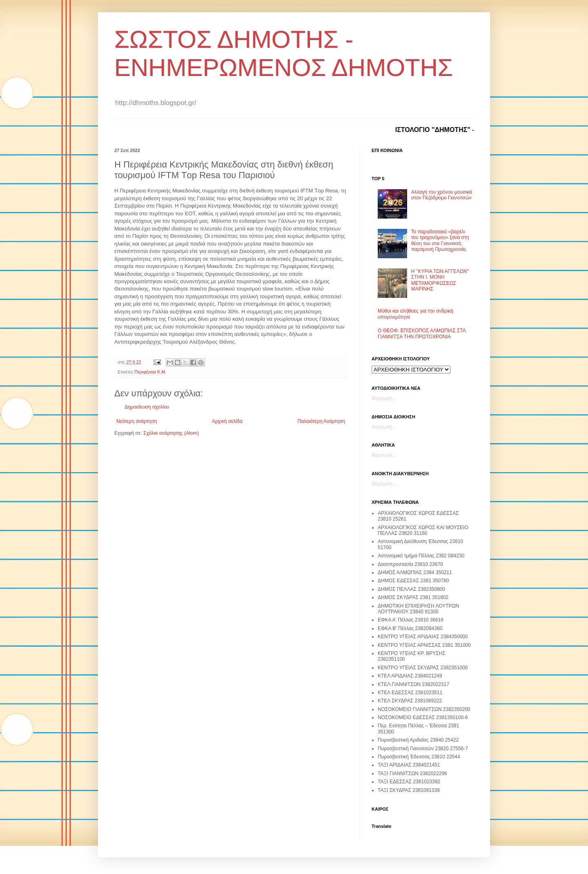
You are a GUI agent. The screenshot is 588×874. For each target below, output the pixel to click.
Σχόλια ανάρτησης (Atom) (171, 433)
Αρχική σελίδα (227, 421)
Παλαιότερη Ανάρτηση (321, 421)
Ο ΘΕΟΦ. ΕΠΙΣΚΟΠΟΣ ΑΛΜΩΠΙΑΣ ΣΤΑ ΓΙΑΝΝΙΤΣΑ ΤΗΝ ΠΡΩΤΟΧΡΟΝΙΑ (422, 333)
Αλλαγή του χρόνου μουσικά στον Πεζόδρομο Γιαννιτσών (442, 195)
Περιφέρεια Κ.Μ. (150, 372)
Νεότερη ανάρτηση (137, 421)
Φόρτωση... (384, 398)
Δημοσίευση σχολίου (147, 407)
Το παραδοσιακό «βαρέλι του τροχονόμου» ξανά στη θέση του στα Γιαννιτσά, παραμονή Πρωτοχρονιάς (440, 240)
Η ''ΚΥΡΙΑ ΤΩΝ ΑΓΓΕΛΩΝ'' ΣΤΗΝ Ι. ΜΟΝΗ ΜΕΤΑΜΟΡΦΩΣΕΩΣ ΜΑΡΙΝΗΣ (440, 280)
